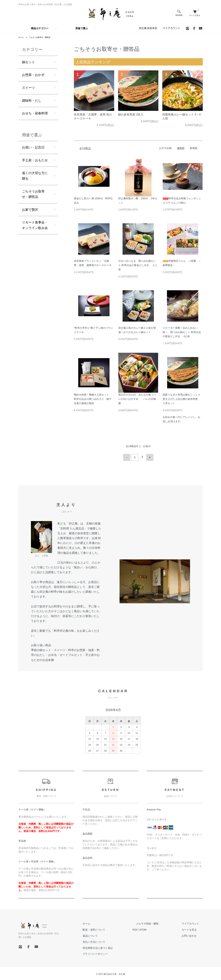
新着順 (194, 148)
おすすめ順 (165, 148)
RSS (149, 928)
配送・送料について (112, 928)
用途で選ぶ (82, 28)
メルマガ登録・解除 (158, 922)
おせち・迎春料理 (35, 113)
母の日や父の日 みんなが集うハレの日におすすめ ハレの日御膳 (137, 399)
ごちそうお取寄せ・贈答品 (43, 37)
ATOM (157, 928)
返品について (108, 934)
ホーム (22, 37)
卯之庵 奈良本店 (148, 28)
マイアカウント (171, 28)
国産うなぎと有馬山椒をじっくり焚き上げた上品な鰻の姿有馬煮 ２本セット (181, 399)
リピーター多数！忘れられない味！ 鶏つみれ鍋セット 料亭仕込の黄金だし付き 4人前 (182, 332)
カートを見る (193, 928)
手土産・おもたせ (35, 160)
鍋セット (28, 62)
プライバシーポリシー (113, 953)
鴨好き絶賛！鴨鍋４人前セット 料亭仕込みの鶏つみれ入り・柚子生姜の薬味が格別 (93, 399)
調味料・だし (32, 101)
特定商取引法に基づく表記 (115, 947)
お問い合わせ (193, 934)
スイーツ (28, 88)
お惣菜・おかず (33, 75)
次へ (149, 457)
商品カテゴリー (40, 28)
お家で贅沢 (30, 210)
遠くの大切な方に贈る (35, 176)
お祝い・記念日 (33, 147)
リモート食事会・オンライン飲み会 (35, 225)
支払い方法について (112, 940)
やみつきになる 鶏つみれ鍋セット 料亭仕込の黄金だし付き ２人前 (138, 265)
